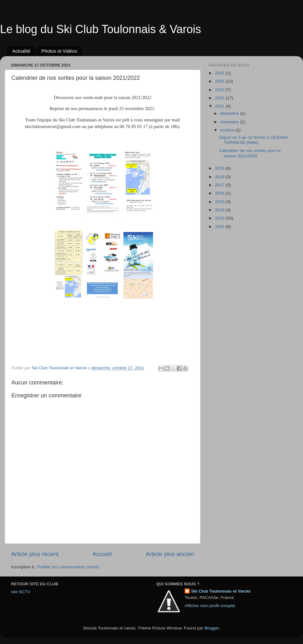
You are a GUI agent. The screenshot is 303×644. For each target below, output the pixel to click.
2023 (220, 90)
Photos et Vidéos (59, 51)
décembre (230, 113)
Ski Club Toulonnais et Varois (221, 591)
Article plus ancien (170, 554)
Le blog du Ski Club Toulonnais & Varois (101, 29)
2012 (220, 227)
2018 (220, 177)
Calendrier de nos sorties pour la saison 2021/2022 (250, 153)
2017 (220, 185)
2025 (220, 73)
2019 (220, 168)
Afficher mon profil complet (210, 606)
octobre (228, 130)
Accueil (102, 554)
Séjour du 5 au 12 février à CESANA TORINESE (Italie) (253, 140)
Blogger (212, 628)
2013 (220, 218)
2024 (220, 81)
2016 (220, 193)
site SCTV (21, 592)
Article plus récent (35, 554)
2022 (220, 98)
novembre (230, 122)
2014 (220, 210)
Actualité (21, 51)
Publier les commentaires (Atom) (68, 567)
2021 (220, 106)
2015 (220, 202)
